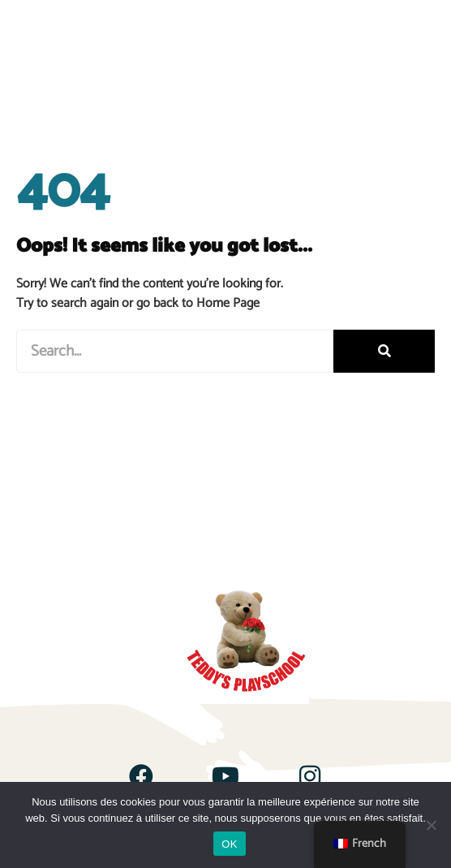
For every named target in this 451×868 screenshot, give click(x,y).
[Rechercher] (384, 351)
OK (229, 844)
